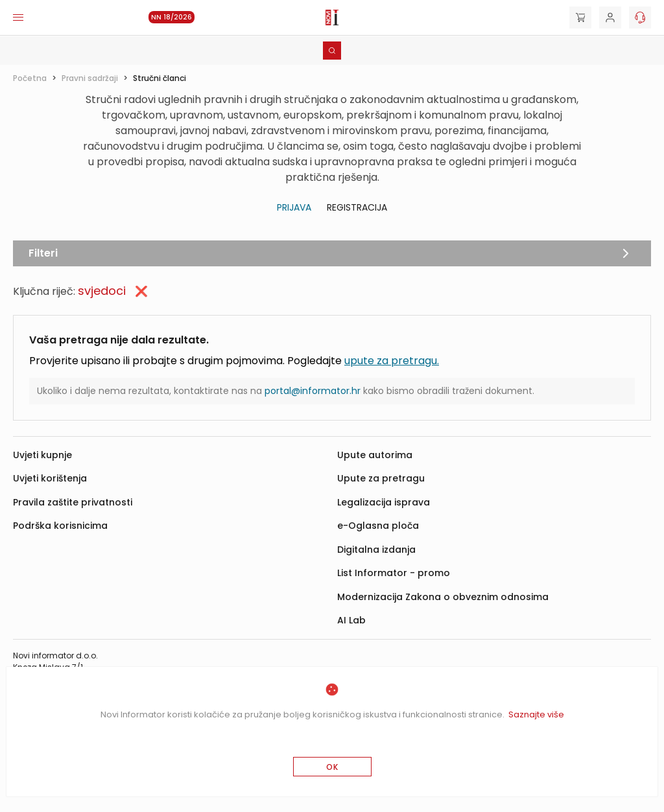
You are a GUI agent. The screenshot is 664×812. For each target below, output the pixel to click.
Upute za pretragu (381, 478)
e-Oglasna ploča (378, 526)
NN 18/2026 (172, 17)
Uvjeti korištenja (50, 478)
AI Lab (351, 620)
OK (332, 767)
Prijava (294, 207)
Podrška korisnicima (60, 526)
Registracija (357, 207)
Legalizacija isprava (384, 502)
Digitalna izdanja (376, 550)
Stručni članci (160, 78)
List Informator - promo (394, 573)
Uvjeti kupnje (42, 455)
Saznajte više (536, 714)
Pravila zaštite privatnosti (73, 502)
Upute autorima (375, 455)
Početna (30, 78)
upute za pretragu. (392, 361)
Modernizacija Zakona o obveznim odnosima (443, 597)
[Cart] (580, 17)
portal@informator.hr (313, 391)
